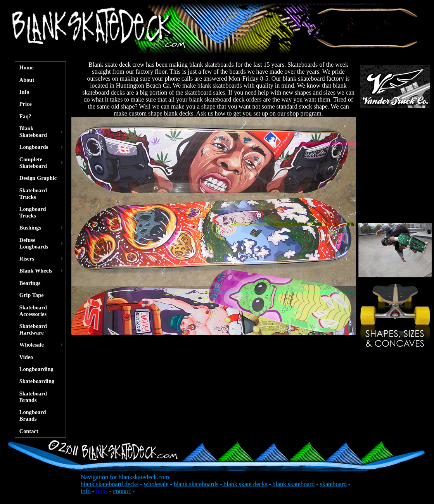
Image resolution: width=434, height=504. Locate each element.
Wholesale (32, 345)
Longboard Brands (33, 415)
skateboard (333, 484)
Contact (29, 431)
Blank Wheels (36, 271)
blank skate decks (245, 484)
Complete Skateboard (33, 163)
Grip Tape (32, 295)
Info (24, 92)
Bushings (30, 228)
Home (27, 67)
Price (26, 104)
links (102, 491)
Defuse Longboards (34, 243)
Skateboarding (37, 381)
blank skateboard (293, 484)
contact (122, 491)
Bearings (30, 283)
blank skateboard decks (110, 484)
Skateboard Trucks (33, 194)
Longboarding (36, 369)
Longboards (34, 147)
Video (26, 357)
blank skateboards (196, 484)
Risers (27, 259)
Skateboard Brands (33, 397)
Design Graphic (38, 178)
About (27, 80)
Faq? (25, 116)
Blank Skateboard (33, 132)
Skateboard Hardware (33, 329)
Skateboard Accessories (33, 311)
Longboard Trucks (33, 212)
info (86, 491)
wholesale (156, 484)
